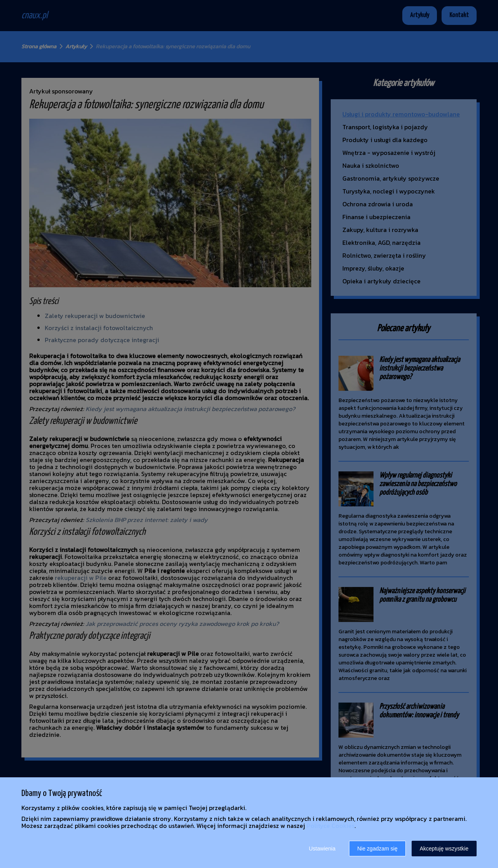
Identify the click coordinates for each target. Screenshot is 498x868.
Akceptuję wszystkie (444, 849)
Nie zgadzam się (377, 849)
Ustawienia (322, 849)
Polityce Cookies (331, 826)
